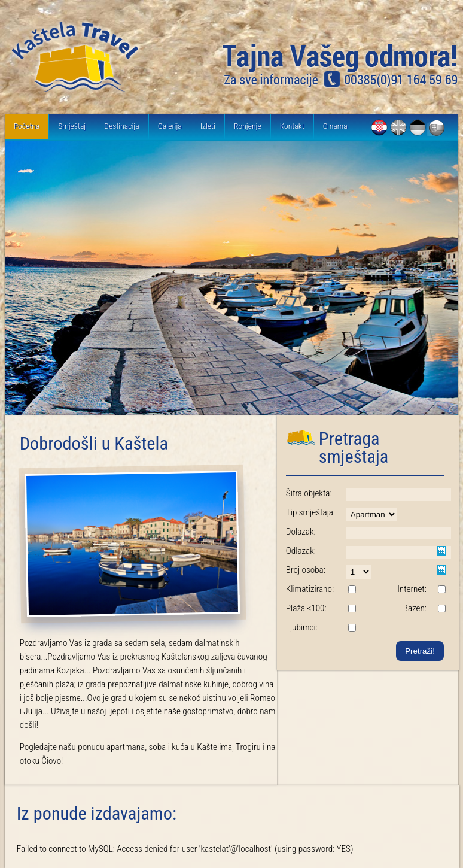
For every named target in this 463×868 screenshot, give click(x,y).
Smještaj (72, 126)
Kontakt (292, 126)
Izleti (208, 126)
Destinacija (121, 126)
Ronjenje (248, 126)
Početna (27, 126)
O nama (335, 126)
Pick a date (441, 551)
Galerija (170, 126)
